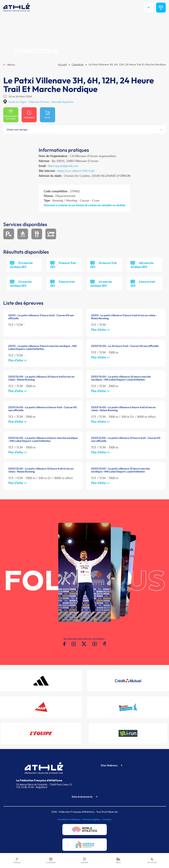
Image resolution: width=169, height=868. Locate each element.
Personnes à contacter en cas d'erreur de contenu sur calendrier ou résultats (84, 205)
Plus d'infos (100, 330)
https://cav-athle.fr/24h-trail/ (76, 171)
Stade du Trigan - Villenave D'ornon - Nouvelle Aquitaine (41, 102)
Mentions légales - (92, 819)
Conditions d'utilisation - (70, 819)
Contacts (107, 819)
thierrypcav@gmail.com (63, 166)
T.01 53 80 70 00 (25, 787)
